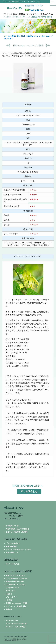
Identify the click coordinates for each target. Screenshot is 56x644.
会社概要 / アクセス (13, 526)
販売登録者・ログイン (34, 6)
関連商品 (9, 609)
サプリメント (11, 591)
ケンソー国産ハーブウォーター (17, 578)
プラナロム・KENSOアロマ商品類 (18, 571)
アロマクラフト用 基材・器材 (16, 606)
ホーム (7, 36)
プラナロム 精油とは (13, 543)
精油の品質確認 (11, 546)
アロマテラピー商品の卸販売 (16, 539)
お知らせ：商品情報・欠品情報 (17, 532)
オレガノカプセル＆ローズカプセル (18, 549)
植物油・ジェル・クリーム (15, 582)
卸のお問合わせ (29, 491)
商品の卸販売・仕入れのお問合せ (17, 529)
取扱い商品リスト (19, 36)
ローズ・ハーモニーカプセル (16, 627)
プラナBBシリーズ (12, 588)
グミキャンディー (12, 597)
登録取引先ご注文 (11, 560)
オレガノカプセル (12, 621)
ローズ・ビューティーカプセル (17, 624)
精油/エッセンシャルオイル (38, 36)
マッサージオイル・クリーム (16, 585)
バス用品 (9, 600)
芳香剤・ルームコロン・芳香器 (17, 603)
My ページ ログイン (13, 564)
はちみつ (9, 594)
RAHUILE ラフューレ (13, 617)
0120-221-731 (34, 10)
